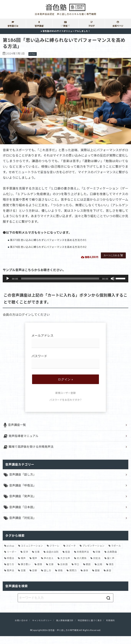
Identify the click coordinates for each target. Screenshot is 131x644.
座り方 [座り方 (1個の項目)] (10, 572)
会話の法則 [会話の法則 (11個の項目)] (52, 560)
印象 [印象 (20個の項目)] (98, 560)
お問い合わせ (21, 628)
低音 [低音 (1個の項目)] (68, 560)
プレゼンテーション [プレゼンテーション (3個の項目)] (93, 554)
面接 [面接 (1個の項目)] (97, 578)
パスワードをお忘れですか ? (66, 400)
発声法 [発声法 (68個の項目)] (10, 578)
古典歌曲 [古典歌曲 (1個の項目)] (112, 560)
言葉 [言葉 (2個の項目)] (23, 578)
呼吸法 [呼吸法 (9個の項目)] (10, 566)
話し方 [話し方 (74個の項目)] (47, 578)
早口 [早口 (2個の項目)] (77, 572)
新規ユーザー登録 (65, 393)
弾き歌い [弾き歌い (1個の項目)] (26, 572)
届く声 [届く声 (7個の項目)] (111, 566)
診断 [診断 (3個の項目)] (35, 578)
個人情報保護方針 (65, 628)
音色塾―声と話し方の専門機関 (63, 638)
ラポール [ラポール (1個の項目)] (116, 554)
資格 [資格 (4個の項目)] (60, 578)
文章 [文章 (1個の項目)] (51, 572)
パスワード (66, 361)
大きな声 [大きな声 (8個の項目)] (65, 566)
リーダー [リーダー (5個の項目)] (12, 560)
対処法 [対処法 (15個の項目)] (97, 566)
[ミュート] (113, 279)
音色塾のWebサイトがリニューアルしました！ (67, 31)
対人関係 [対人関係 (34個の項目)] (82, 566)
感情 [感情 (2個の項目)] (40, 572)
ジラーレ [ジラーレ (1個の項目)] (54, 554)
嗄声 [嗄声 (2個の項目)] (35, 566)
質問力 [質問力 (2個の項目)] (73, 578)
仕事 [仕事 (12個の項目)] (37, 560)
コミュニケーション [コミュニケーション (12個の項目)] (32, 554)
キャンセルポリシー (42, 628)
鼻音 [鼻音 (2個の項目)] (109, 578)
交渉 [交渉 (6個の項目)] (26, 560)
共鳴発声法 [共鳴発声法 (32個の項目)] (83, 560)
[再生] (8, 279)
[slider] (60, 279)
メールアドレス (66, 341)
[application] (65, 279)
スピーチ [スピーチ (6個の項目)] (71, 554)
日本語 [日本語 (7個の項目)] (64, 572)
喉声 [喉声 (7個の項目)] (23, 566)
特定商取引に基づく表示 (90, 628)
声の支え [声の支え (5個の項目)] (49, 566)
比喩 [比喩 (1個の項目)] (100, 572)
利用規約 (110, 628)
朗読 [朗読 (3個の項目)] (88, 572)
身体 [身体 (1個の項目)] (86, 578)
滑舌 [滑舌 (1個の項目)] (111, 572)
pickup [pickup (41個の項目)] (10, 554)
